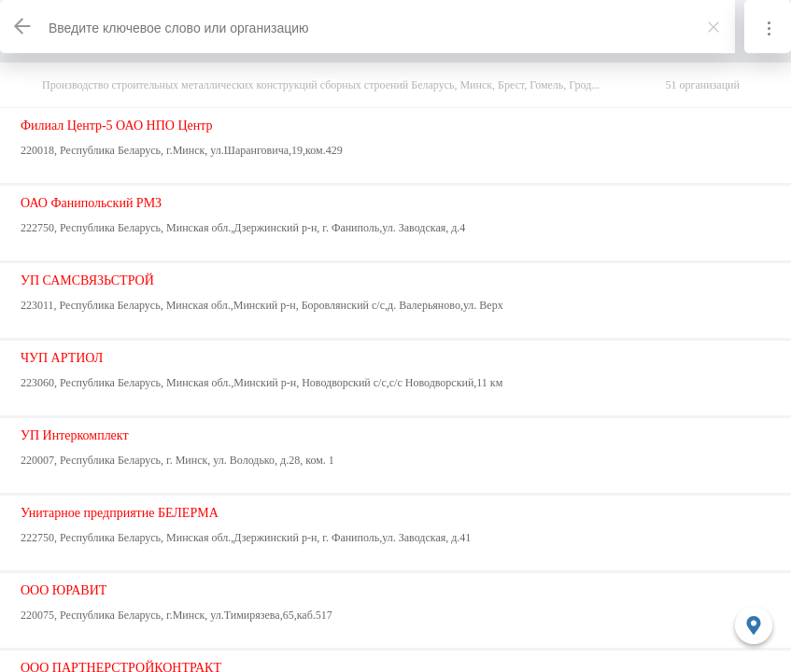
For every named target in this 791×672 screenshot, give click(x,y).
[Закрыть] (713, 27)
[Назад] (23, 27)
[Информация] (768, 27)
